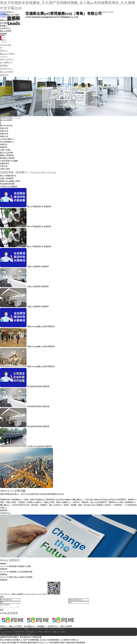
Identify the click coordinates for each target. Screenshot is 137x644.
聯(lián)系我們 (6, 31)
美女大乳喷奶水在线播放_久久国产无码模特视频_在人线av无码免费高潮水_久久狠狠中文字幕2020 (39, 640)
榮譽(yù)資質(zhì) (7, 60)
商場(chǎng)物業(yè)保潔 (10, 181)
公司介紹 (4, 57)
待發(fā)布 (4, 128)
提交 (2, 610)
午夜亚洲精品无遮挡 (56, 643)
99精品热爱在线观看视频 (75, 643)
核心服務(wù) (6, 63)
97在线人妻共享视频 (8, 643)
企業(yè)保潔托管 (7, 178)
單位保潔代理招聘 (7, 184)
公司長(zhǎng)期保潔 (8, 187)
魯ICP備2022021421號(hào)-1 (24, 634)
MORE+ (3, 564)
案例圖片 (4, 66)
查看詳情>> (5, 510)
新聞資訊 (4, 34)
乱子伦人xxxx (42, 643)
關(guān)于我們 (7, 54)
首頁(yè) (4, 51)
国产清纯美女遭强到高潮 (27, 643)
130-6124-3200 (6, 45)
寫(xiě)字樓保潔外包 (8, 176)
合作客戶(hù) (5, 28)
